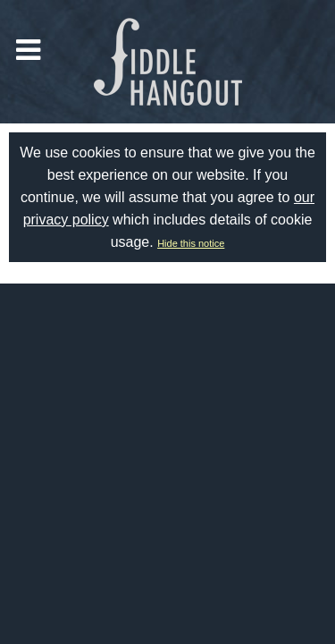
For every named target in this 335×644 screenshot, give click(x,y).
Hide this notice (191, 243)
